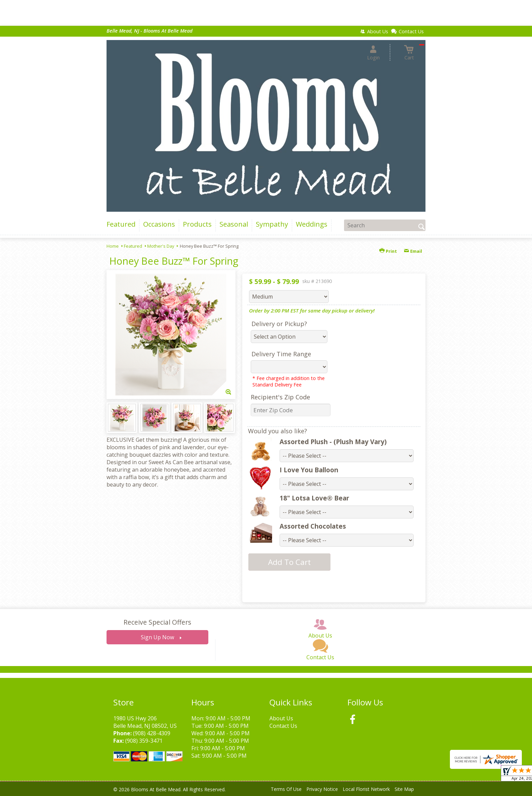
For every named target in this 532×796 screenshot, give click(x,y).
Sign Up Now (157, 637)
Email (413, 251)
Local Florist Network (366, 789)
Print (388, 251)
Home (113, 246)
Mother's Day (161, 246)
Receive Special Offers (157, 622)
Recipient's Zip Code (280, 397)
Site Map (404, 789)
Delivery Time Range (281, 354)
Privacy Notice (322, 789)
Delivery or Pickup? (279, 324)
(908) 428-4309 (152, 733)
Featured (133, 246)
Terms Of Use (286, 789)
